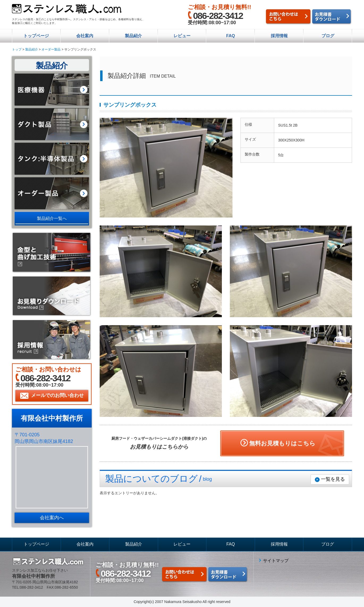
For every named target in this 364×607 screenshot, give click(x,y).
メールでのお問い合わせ (57, 395)
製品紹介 (133, 36)
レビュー (182, 36)
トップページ (36, 36)
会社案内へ (52, 518)
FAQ (230, 36)
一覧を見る (333, 479)
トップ (17, 49)
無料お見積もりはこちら (282, 443)
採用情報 (279, 36)
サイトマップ (276, 561)
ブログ (328, 36)
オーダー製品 (51, 49)
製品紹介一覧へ (52, 218)
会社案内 (85, 36)
